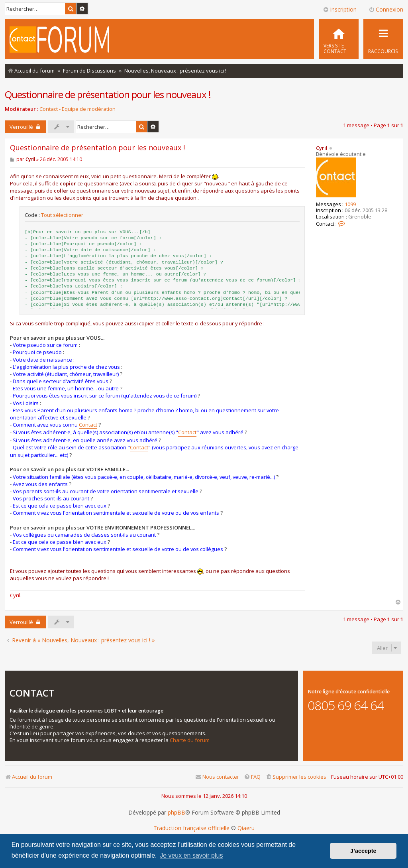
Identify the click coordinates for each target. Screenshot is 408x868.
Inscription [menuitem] (340, 9)
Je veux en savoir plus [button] (191, 855)
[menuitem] (339, 39)
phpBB (177, 813)
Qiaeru (246, 828)
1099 (350, 205)
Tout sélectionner (62, 215)
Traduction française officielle (191, 828)
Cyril (322, 148)
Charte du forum (190, 740)
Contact (88, 425)
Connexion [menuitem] (386, 9)
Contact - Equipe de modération (77, 109)
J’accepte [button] (363, 851)
